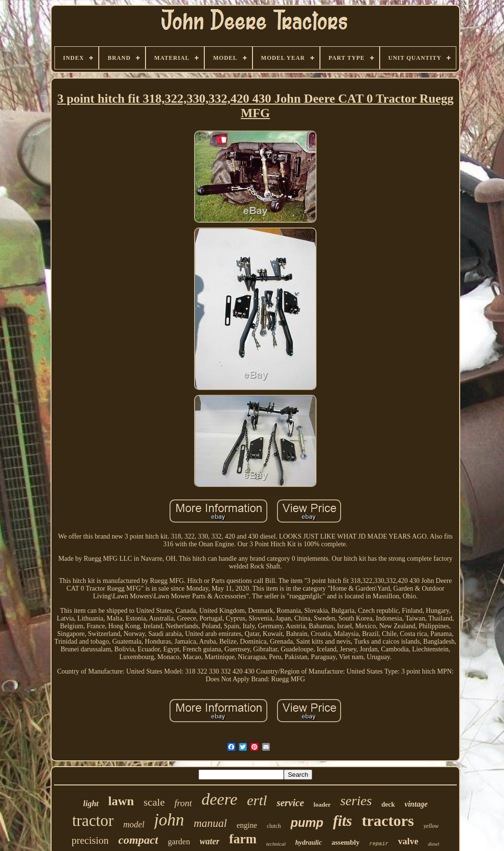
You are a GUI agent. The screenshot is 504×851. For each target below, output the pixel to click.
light (91, 804)
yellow (431, 826)
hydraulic (309, 843)
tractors (388, 821)
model (134, 824)
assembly (345, 842)
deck (388, 804)
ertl (257, 800)
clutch (274, 826)
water (209, 841)
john (169, 820)
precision (90, 840)
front (183, 803)
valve (408, 841)
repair (379, 844)
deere (219, 799)
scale (154, 802)
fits (343, 821)
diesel (433, 844)
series (356, 801)
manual (210, 823)
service (290, 803)
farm (243, 839)
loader (322, 804)
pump (307, 823)
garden (179, 842)
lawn (121, 801)
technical (276, 844)
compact (139, 840)
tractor (93, 821)
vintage (416, 804)
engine (247, 825)
